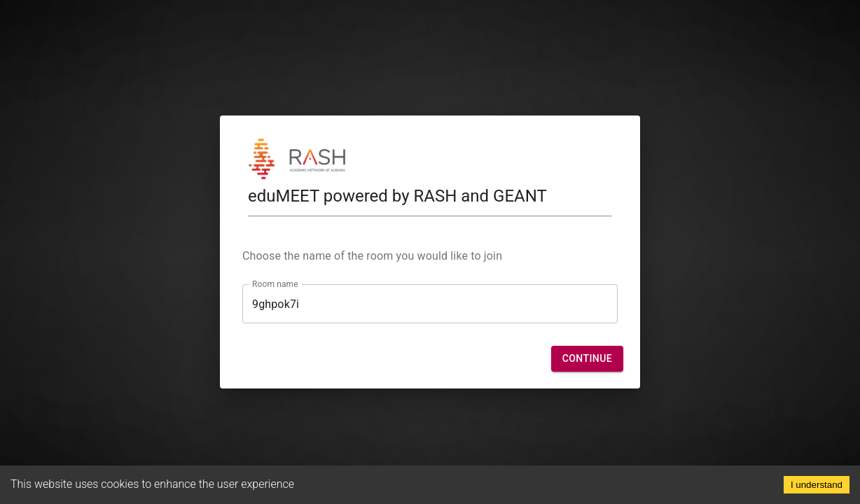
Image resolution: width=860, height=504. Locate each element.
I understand (817, 485)
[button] (587, 359)
